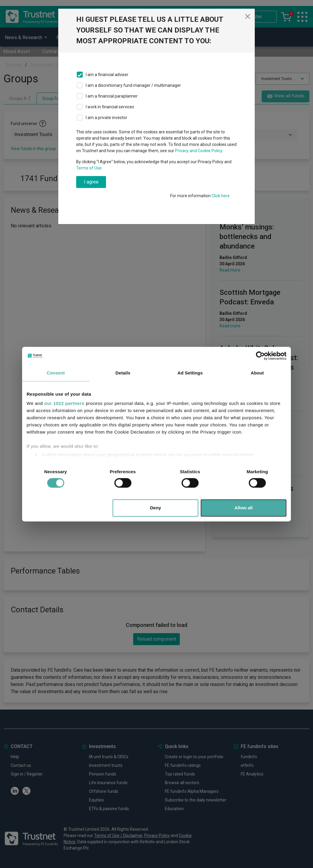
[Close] (248, 16)
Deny (156, 508)
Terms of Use (89, 168)
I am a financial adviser (107, 75)
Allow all (244, 508)
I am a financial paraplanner (112, 96)
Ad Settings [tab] (190, 373)
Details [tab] (123, 373)
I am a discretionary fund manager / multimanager (133, 85)
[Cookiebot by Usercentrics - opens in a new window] (260, 356)
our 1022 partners (64, 403)
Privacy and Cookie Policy (199, 151)
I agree (91, 182)
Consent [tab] (56, 373)
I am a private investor (106, 118)
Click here (221, 196)
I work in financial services (110, 107)
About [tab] (257, 373)
